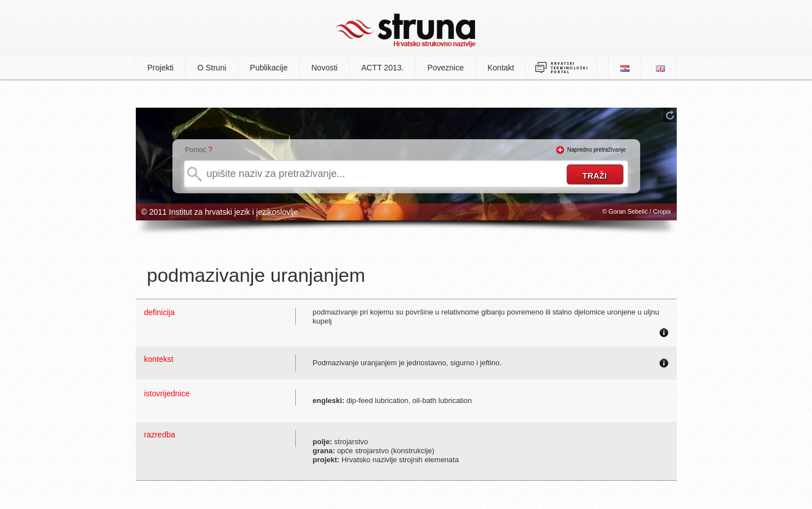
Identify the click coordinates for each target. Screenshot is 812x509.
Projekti (161, 68)
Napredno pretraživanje (597, 150)
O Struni (212, 68)
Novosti (324, 68)
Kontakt (501, 68)
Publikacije (269, 68)
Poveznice (445, 68)
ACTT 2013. (382, 68)
